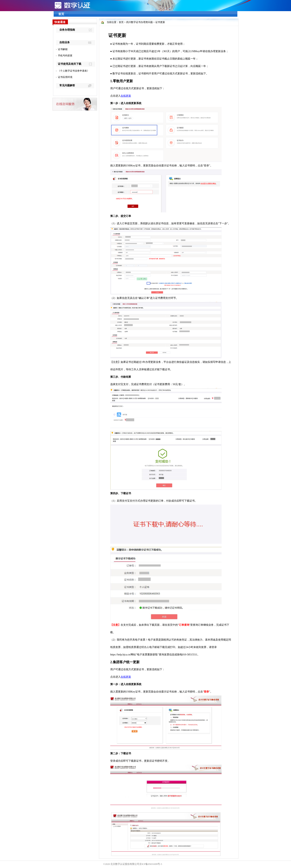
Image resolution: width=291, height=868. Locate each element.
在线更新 (126, 96)
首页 (61, 14)
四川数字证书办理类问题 (139, 22)
